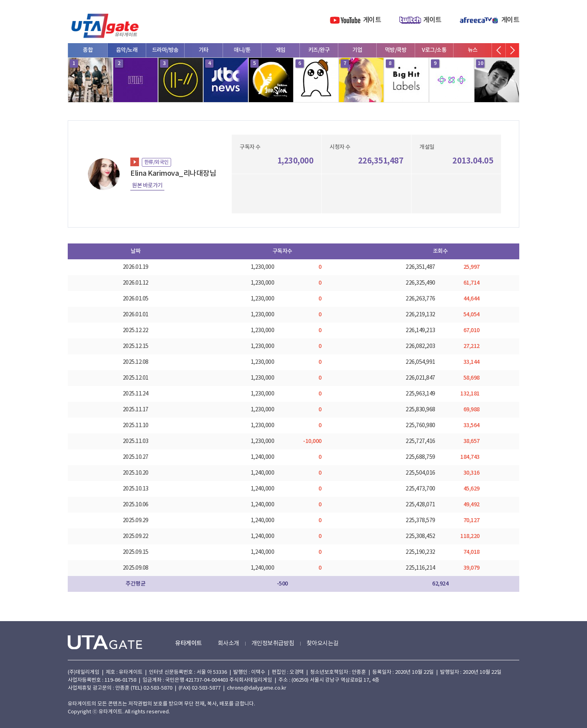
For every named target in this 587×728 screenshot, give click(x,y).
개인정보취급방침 (273, 643)
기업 (357, 50)
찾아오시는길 (323, 643)
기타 (204, 50)
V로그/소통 (434, 50)
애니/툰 (242, 50)
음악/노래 (127, 50)
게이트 (372, 20)
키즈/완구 (319, 50)
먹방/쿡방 (396, 50)
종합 (88, 50)
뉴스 (473, 50)
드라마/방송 (165, 50)
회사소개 (229, 643)
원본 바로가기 (147, 186)
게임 (281, 50)
